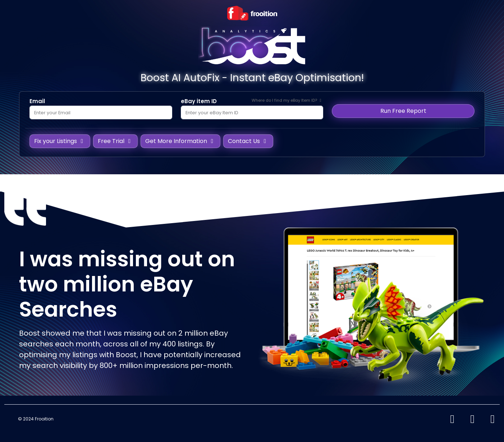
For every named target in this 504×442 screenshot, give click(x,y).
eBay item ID (199, 101)
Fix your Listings (60, 141)
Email (37, 101)
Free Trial (115, 141)
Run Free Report (403, 111)
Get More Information (180, 141)
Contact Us (248, 141)
